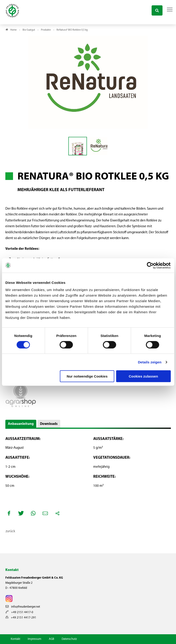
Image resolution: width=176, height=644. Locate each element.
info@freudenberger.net (23, 607)
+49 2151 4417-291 (21, 618)
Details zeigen (150, 362)
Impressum (35, 639)
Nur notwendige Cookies (87, 376)
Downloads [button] (49, 424)
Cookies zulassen (143, 376)
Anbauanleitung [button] (21, 424)
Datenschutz (69, 639)
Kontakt (15, 639)
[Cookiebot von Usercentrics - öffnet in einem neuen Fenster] (150, 265)
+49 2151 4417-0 (19, 612)
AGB (51, 639)
